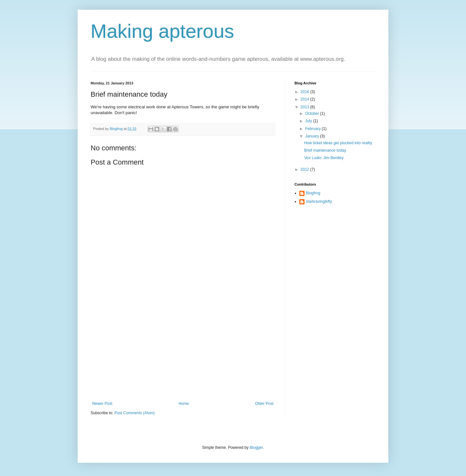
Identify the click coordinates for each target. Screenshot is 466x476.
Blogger (256, 448)
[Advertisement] (183, 353)
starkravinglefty (319, 201)
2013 (305, 107)
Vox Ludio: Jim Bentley (324, 158)
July (309, 121)
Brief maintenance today (325, 150)
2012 (305, 169)
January (313, 136)
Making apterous (162, 31)
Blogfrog (313, 193)
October (313, 114)
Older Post (264, 404)
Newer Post (102, 404)
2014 (305, 99)
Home (184, 404)
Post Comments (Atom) (134, 413)
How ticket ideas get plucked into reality (338, 143)
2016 (305, 92)
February (313, 129)
